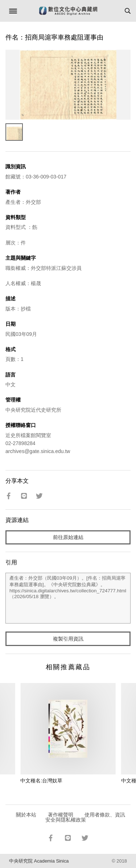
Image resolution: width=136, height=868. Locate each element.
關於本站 (26, 815)
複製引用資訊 (68, 639)
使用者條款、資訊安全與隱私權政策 (85, 817)
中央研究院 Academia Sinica (39, 861)
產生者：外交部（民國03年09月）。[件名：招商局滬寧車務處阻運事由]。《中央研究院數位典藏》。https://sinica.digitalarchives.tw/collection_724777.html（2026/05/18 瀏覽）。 (68, 598)
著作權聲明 (61, 815)
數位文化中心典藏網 (68, 11)
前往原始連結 (68, 537)
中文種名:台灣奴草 (41, 781)
